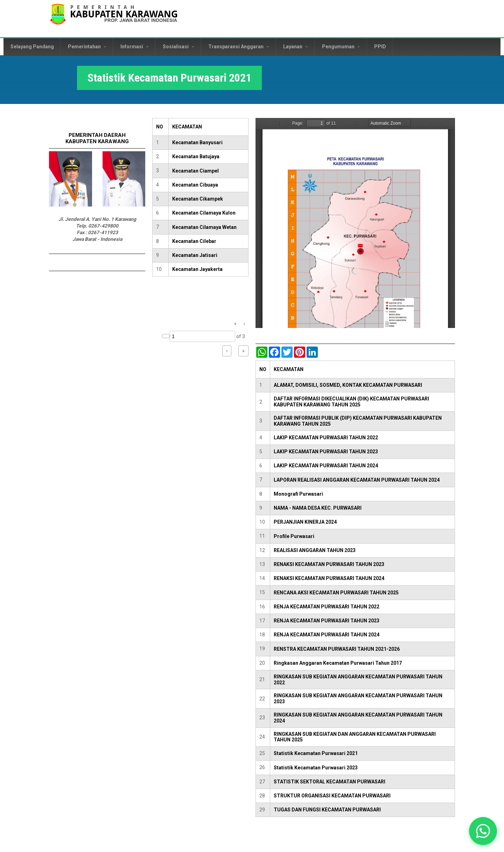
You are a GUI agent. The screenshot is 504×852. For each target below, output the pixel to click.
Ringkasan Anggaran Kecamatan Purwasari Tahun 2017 (338, 663)
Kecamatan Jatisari (195, 255)
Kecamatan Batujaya (196, 156)
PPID (380, 47)
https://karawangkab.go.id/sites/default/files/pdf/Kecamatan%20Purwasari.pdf (355, 223)
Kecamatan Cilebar (194, 241)
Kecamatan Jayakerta (197, 269)
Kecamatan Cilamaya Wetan (204, 227)
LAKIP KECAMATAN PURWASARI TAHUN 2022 (326, 438)
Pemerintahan (87, 47)
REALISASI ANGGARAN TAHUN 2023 (315, 550)
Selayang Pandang (32, 47)
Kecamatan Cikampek (198, 199)
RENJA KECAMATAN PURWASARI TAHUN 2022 (327, 607)
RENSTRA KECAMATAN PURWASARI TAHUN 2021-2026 (337, 649)
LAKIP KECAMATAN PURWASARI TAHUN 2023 (326, 452)
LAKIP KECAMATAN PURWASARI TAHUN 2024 (326, 466)
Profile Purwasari (294, 536)
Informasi (135, 47)
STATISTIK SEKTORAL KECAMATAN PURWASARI (330, 782)
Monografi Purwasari (298, 494)
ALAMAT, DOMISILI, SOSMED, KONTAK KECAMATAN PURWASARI (348, 385)
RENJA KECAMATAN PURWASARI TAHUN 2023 (327, 621)
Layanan (296, 47)
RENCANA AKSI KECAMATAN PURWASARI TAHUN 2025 (336, 593)
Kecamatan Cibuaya (195, 185)
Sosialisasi (178, 47)
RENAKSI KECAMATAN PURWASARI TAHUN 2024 (329, 578)
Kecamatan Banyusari (197, 142)
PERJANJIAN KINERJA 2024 (305, 522)
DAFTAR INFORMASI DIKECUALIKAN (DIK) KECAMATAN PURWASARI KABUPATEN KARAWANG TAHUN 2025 (351, 402)
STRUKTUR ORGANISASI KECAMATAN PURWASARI (332, 796)
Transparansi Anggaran (239, 47)
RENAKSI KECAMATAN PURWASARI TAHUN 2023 (329, 564)
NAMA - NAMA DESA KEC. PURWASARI (318, 508)
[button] (483, 831)
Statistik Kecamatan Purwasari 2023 (316, 768)
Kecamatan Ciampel (195, 171)
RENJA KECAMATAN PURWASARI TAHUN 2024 (327, 635)
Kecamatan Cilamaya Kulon (204, 213)
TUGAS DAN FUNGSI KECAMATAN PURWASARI (327, 810)
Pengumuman (341, 47)
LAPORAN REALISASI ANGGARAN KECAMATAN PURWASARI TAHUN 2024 (357, 480)
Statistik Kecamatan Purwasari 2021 (316, 753)
